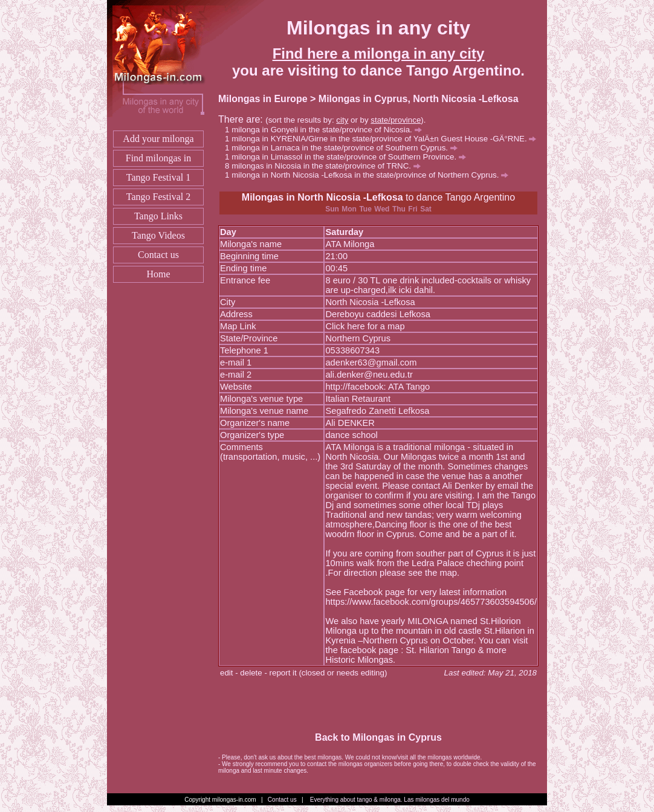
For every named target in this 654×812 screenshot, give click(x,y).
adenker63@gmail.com (371, 362)
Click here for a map (365, 326)
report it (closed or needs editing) (329, 673)
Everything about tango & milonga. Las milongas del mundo (390, 800)
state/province (396, 120)
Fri (413, 209)
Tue (365, 209)
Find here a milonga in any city (379, 53)
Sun (332, 209)
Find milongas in (158, 158)
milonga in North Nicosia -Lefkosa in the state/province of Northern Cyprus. (370, 175)
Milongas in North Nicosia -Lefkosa (322, 197)
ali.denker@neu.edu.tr (369, 375)
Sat (426, 209)
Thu (399, 209)
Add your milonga (158, 139)
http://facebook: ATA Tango (377, 387)
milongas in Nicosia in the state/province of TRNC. (326, 166)
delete (251, 673)
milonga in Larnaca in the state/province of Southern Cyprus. (345, 148)
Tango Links (158, 216)
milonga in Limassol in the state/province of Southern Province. (349, 157)
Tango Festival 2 (158, 197)
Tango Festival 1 (158, 177)
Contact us (158, 255)
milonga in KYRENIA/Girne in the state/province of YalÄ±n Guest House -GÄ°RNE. (384, 139)
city (342, 120)
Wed (382, 209)
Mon (349, 209)
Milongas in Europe (263, 99)
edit (227, 673)
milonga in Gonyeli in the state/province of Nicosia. (326, 130)
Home (158, 274)
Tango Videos (158, 235)
